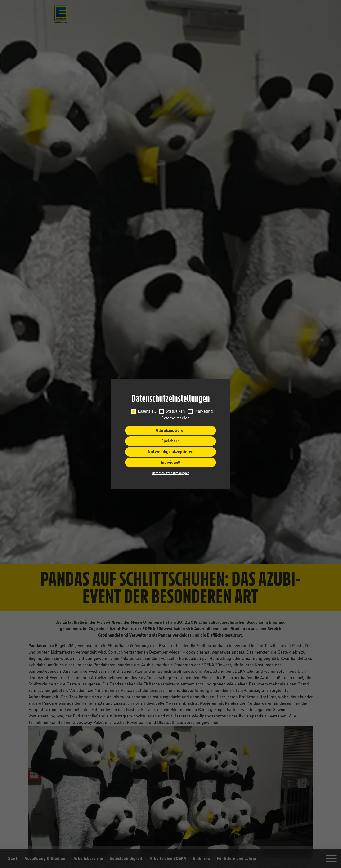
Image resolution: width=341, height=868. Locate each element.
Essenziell (147, 411)
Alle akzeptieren (171, 430)
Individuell (171, 462)
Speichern (170, 441)
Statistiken (175, 411)
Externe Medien (175, 418)
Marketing (204, 411)
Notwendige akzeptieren (171, 452)
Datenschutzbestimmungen (171, 473)
